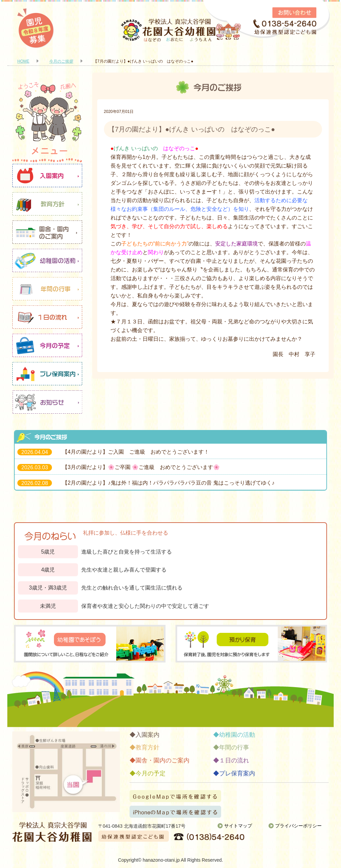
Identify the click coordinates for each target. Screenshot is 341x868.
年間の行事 (47, 289)
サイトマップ (238, 826)
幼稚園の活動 (47, 260)
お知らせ (47, 402)
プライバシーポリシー (298, 826)
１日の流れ (47, 317)
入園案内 (47, 176)
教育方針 (47, 204)
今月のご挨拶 (61, 61)
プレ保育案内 (47, 374)
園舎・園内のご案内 (47, 232)
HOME (23, 61)
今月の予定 (47, 345)
